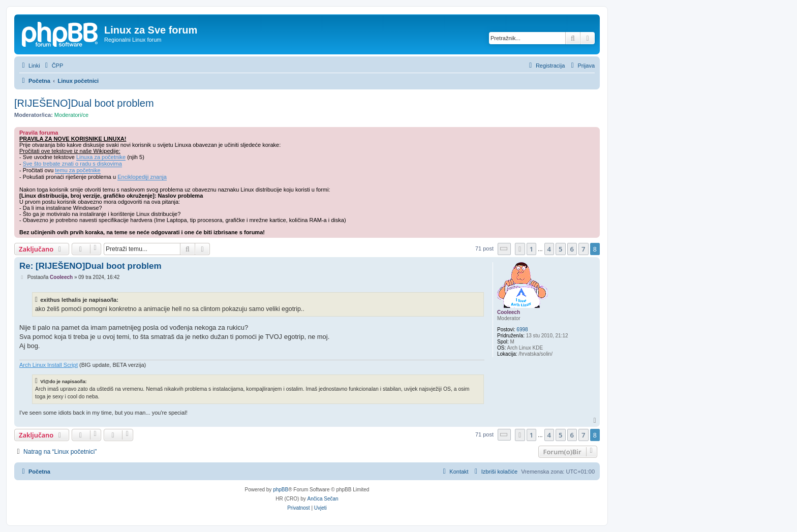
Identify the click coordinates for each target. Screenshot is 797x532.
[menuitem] (53, 66)
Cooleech (509, 312)
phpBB (281, 490)
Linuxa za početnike (101, 157)
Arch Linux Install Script (49, 365)
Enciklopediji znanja (142, 177)
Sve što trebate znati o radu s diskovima (72, 164)
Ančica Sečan (323, 499)
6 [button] (572, 249)
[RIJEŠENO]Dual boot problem (84, 103)
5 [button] (560, 249)
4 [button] (549, 249)
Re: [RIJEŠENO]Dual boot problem (90, 266)
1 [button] (531, 249)
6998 (522, 330)
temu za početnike (78, 170)
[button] (504, 249)
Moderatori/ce (71, 115)
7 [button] (583, 249)
